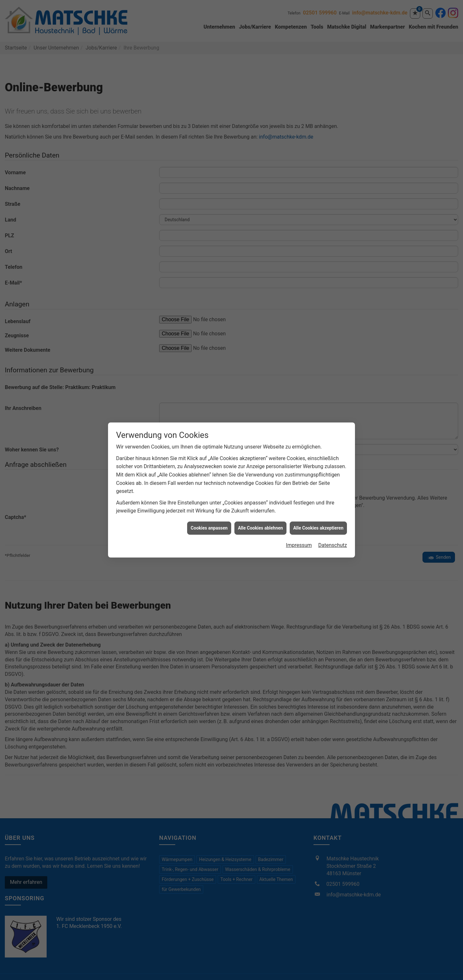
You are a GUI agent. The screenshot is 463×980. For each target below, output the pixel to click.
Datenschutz (333, 517)
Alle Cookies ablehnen (260, 500)
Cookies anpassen (209, 500)
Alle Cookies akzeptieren (318, 500)
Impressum (299, 517)
